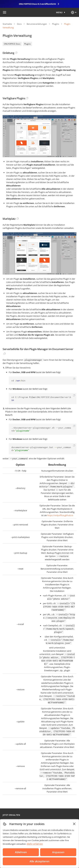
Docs (19, 24)
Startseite (7, 24)
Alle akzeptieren (39, 861)
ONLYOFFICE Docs (12, 44)
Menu (59, 12)
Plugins (56, 24)
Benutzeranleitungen (37, 24)
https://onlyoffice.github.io (60, 515)
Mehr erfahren (35, 844)
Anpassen (58, 852)
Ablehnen (21, 852)
